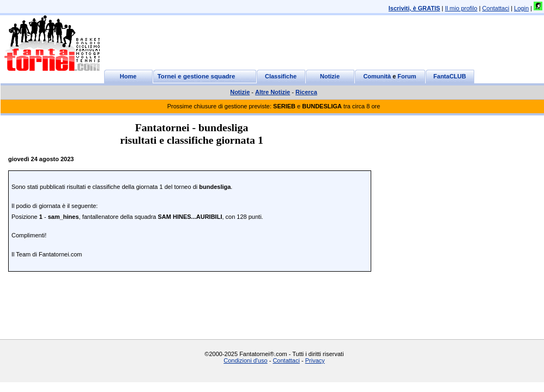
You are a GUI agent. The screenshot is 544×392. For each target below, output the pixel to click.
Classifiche (281, 76)
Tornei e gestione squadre (197, 76)
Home (128, 76)
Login (521, 8)
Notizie (330, 76)
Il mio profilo (461, 8)
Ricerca (306, 92)
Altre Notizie (273, 92)
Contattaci (496, 8)
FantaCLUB (450, 76)
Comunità (377, 76)
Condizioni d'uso (245, 360)
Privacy (315, 360)
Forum (407, 76)
